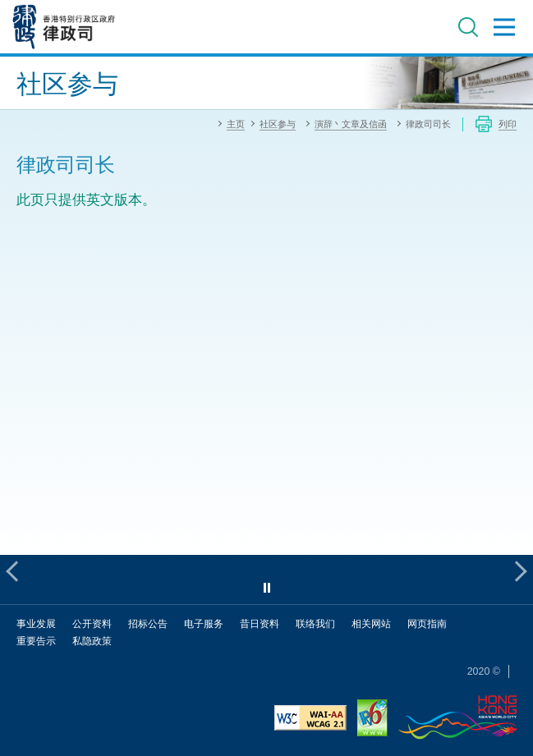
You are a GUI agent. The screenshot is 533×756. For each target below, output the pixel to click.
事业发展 (36, 623)
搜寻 (468, 27)
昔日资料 (260, 623)
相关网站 (371, 623)
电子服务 (204, 623)
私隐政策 (92, 641)
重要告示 (36, 641)
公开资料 (92, 623)
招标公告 (148, 623)
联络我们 (315, 623)
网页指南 (427, 623)
